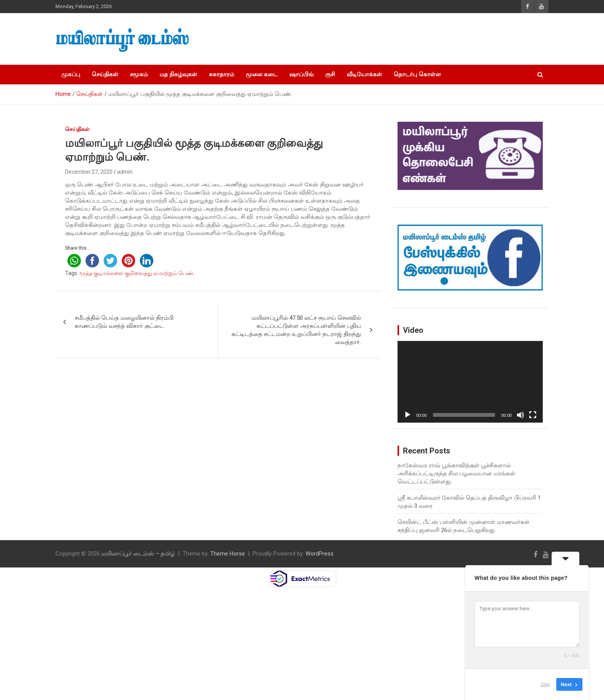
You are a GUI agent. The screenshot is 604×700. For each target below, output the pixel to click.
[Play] (408, 415)
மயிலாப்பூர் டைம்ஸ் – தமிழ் (138, 554)
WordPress (320, 554)
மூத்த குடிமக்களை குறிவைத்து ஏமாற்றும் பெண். (137, 273)
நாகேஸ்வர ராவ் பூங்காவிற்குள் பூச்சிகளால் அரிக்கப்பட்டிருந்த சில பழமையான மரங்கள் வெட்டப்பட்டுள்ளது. (456, 473)
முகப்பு (71, 74)
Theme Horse (228, 554)
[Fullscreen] (533, 415)
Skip (545, 684)
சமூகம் (139, 74)
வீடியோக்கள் (364, 74)
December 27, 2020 (89, 172)
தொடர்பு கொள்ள (417, 74)
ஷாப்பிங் (301, 74)
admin (125, 172)
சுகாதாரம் (221, 74)
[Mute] (520, 415)
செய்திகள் (105, 74)
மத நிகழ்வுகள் (178, 74)
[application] (470, 382)
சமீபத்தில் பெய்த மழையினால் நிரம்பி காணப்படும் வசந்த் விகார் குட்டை (124, 322)
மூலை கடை (262, 74)
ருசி (330, 74)
